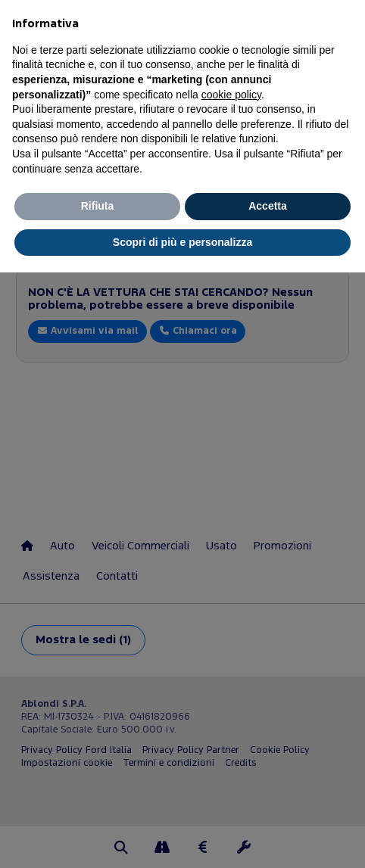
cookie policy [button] (231, 95)
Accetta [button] (268, 206)
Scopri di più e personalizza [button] (182, 242)
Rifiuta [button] (98, 206)
